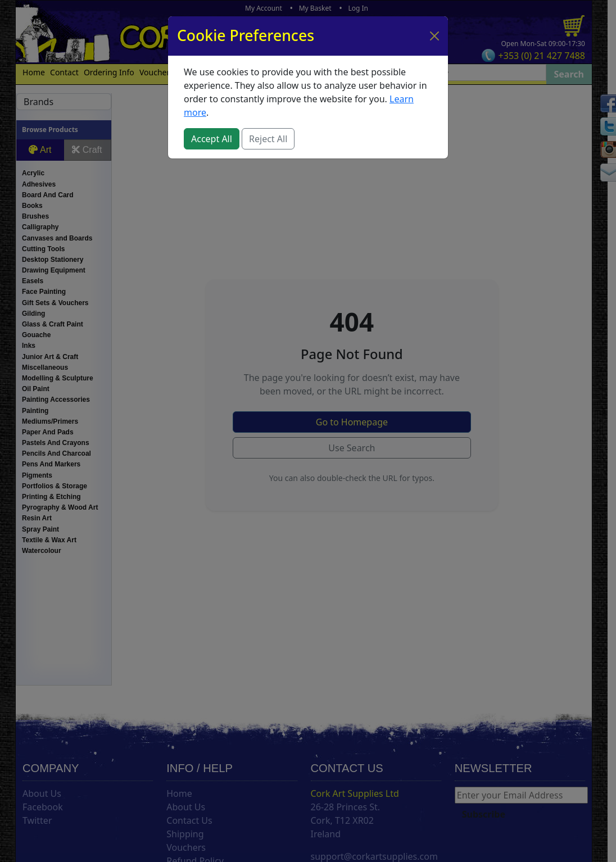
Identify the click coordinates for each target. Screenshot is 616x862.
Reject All (268, 139)
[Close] (434, 36)
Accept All (212, 139)
